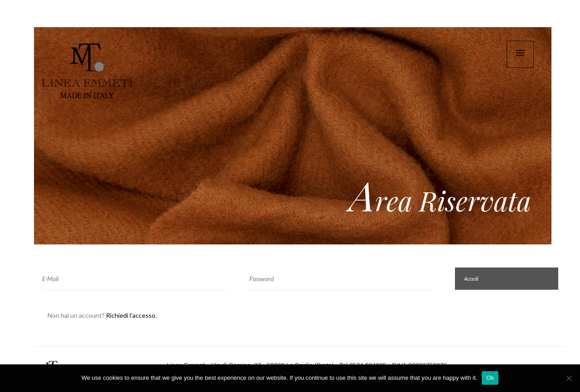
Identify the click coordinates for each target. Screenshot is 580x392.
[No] (569, 378)
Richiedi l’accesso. (131, 315)
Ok (490, 378)
